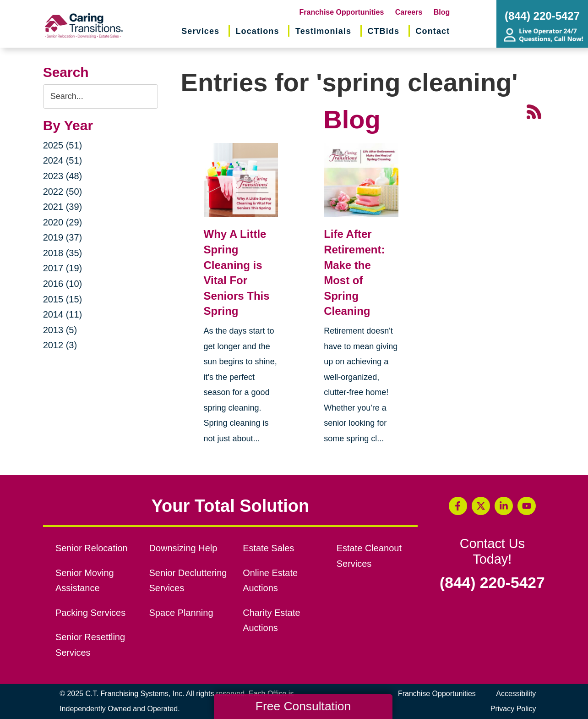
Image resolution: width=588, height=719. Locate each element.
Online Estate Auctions (270, 581)
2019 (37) (63, 237)
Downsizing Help (183, 548)
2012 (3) (60, 345)
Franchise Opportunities (342, 12)
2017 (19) (63, 268)
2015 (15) (63, 299)
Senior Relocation (92, 548)
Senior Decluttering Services (188, 581)
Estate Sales (268, 548)
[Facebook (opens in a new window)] (458, 506)
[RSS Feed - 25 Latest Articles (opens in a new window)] (534, 111)
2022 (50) (63, 192)
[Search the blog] (101, 96)
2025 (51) (63, 145)
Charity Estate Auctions (272, 620)
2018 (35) (63, 253)
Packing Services (90, 613)
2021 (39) (63, 207)
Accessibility (516, 694)
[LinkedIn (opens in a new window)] (504, 506)
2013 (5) (60, 330)
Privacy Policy (513, 709)
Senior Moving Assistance (85, 581)
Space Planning (181, 613)
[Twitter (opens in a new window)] (481, 506)
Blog (442, 12)
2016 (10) (63, 284)
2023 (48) (63, 176)
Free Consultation (303, 706)
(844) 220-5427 (492, 583)
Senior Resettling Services (90, 645)
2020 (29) (63, 222)
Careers (409, 12)
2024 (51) (63, 160)
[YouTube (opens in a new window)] (527, 506)
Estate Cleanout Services (369, 556)
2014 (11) (63, 314)
